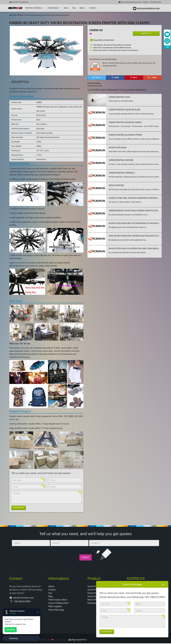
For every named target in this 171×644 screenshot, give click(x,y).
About (82, 8)
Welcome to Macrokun (19, 2)
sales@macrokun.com (24, 598)
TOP (167, 47)
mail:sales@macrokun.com (130, 2)
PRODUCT (21, 15)
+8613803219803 (23, 602)
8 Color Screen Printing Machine (57, 15)
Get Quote (11, 630)
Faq (50, 593)
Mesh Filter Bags (57, 610)
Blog (51, 597)
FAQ (74, 8)
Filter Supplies (55, 607)
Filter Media (54, 8)
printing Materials (34, 8)
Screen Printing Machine (34, 15)
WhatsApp (13, 638)
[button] (97, 78)
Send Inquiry (19, 508)
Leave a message (132, 584)
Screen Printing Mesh (59, 604)
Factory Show (156, 2)
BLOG (66, 8)
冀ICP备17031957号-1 (78, 641)
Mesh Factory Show (58, 600)
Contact (146, 2)
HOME (14, 15)
